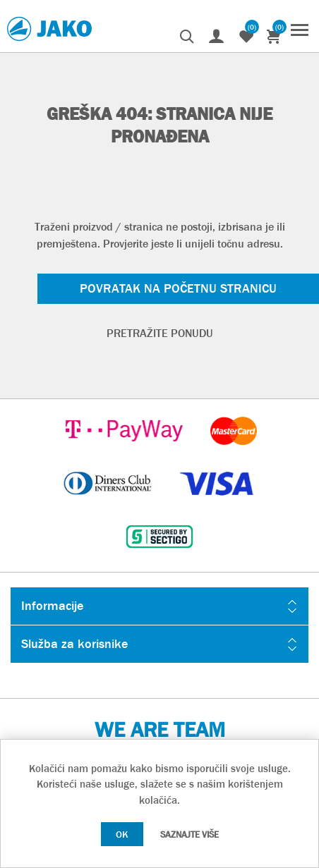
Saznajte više (189, 835)
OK (122, 834)
